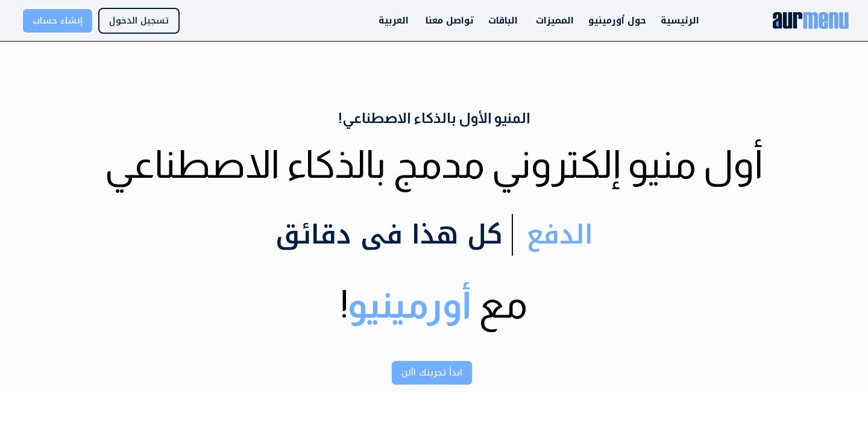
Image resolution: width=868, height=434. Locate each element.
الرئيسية (680, 20)
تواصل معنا (450, 20)
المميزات (555, 20)
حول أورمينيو (617, 20)
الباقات (503, 20)
